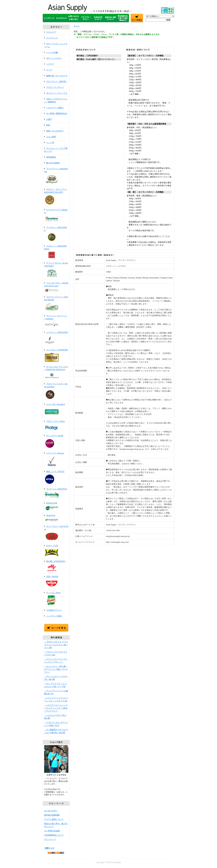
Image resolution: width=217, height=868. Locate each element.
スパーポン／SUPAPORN (56, 356)
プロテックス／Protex (56, 426)
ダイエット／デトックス (57, 93)
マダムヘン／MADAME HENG (56, 252)
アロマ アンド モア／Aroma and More (56, 391)
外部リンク (50, 848)
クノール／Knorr (56, 599)
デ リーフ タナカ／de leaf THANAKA (56, 270)
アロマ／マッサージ (55, 87)
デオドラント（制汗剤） (57, 82)
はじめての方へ (51, 811)
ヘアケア (50, 64)
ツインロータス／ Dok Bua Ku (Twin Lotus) (56, 287)
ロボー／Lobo (56, 551)
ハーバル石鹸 (52, 53)
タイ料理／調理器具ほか (57, 114)
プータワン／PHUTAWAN (56, 234)
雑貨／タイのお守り (55, 131)
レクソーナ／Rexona (56, 460)
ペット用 (50, 143)
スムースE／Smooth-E (56, 410)
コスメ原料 (51, 137)
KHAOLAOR (56, 507)
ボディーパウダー (54, 58)
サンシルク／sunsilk (56, 442)
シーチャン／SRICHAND (56, 338)
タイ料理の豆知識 (52, 831)
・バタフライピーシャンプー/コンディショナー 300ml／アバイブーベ (56, 708)
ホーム (77, 26)
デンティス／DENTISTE (56, 493)
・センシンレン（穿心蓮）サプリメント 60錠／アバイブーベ (56, 669)
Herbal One (56, 518)
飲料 (48, 125)
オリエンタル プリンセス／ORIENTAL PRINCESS (56, 373)
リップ (49, 70)
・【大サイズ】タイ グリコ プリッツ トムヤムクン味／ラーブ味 (56, 645)
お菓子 (49, 119)
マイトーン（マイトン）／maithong (56, 321)
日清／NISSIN (56, 582)
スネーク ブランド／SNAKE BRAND (56, 304)
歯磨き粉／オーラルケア (57, 76)
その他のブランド (54, 610)
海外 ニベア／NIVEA (56, 478)
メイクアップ (52, 38)
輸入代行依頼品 (53, 163)
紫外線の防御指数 (52, 815)
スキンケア (51, 32)
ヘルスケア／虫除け (55, 108)
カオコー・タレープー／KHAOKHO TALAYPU (56, 197)
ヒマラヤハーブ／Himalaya (56, 216)
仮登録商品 (51, 157)
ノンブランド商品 (54, 616)
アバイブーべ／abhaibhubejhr (56, 176)
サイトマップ (50, 839)
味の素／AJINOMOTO (56, 566)
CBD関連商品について (54, 835)
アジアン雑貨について (54, 819)
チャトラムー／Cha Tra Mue (56, 533)
